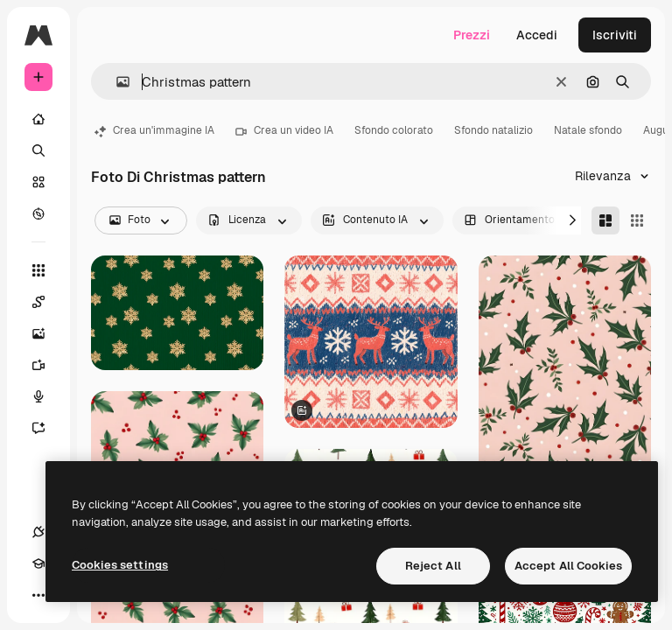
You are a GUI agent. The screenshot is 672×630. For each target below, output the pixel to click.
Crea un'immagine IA (154, 130)
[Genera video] (47, 365)
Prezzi (472, 35)
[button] (116, 82)
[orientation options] (521, 220)
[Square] (637, 220)
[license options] (249, 220)
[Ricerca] (38, 150)
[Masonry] (605, 220)
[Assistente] (47, 428)
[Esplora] (38, 213)
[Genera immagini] (47, 333)
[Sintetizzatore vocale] (47, 396)
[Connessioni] (38, 532)
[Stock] (38, 182)
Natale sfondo (588, 130)
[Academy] (38, 563)
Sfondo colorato (394, 130)
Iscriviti (615, 35)
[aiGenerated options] (377, 220)
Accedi (537, 35)
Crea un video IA (284, 130)
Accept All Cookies (568, 566)
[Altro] (38, 595)
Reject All (433, 566)
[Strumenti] (38, 270)
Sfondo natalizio (493, 130)
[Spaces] (47, 302)
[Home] (38, 119)
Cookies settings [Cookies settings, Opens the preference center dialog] (120, 565)
